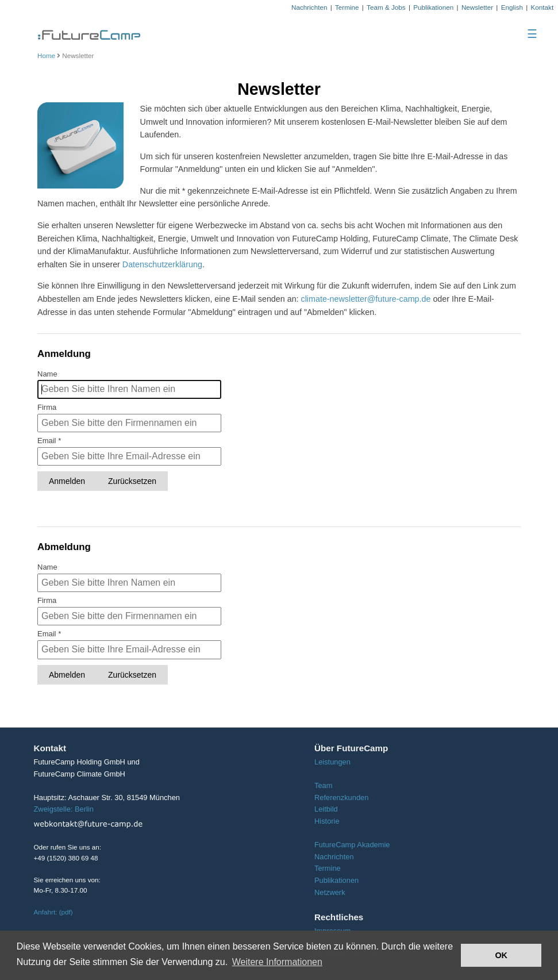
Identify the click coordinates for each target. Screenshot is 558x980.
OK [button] (501, 955)
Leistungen (332, 762)
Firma (47, 407)
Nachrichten (309, 7)
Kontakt (542, 7)
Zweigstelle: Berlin (64, 809)
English (512, 7)
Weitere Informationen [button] (277, 962)
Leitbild (326, 809)
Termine (347, 7)
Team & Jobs (386, 7)
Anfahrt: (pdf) (53, 912)
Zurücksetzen (132, 481)
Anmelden (67, 481)
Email (49, 441)
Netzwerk (330, 892)
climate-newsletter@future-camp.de (366, 299)
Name (47, 374)
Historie (327, 821)
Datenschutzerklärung (162, 264)
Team (323, 785)
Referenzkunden (341, 798)
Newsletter (477, 7)
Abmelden (67, 675)
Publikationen (433, 7)
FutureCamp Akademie (352, 845)
